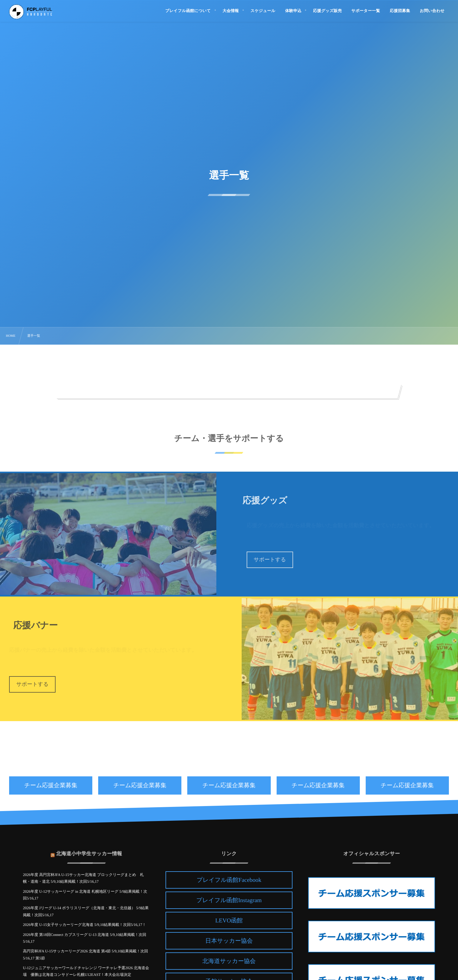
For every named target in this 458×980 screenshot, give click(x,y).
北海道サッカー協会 (229, 961)
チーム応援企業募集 (51, 785)
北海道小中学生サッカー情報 (89, 851)
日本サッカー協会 (229, 941)
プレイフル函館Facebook (229, 880)
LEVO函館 (229, 921)
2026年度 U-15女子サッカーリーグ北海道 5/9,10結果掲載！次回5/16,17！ (85, 925)
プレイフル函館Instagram (229, 900)
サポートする (270, 559)
